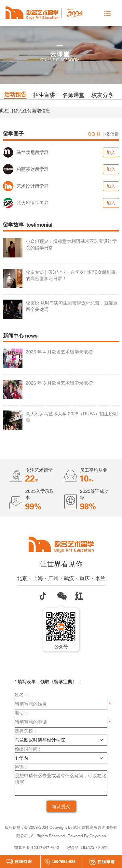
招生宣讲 (44, 95)
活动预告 (15, 94)
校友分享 (102, 95)
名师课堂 (74, 95)
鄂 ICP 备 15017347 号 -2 (37, 847)
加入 (111, 152)
